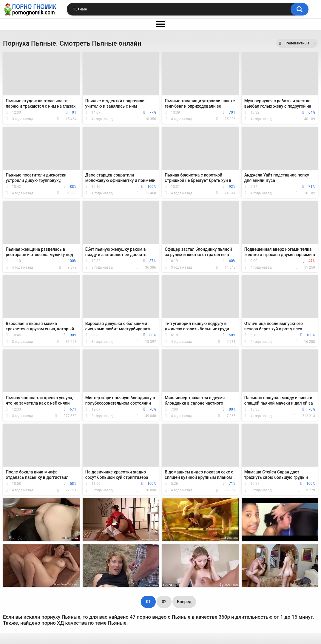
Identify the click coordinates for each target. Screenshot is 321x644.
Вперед (184, 602)
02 (164, 602)
